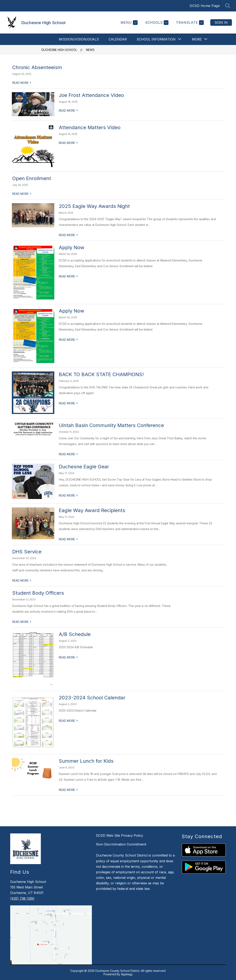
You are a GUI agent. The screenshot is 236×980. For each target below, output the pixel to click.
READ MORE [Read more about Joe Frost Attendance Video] (68, 110)
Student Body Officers (38, 593)
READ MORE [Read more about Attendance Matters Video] (68, 143)
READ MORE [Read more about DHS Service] (22, 580)
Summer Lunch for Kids (86, 761)
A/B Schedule (75, 634)
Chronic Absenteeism (37, 67)
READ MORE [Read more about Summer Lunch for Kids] (68, 790)
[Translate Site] (189, 23)
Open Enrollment (32, 178)
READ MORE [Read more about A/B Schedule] (68, 657)
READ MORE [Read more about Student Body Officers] (22, 622)
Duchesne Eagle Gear (84, 467)
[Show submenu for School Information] (156, 39)
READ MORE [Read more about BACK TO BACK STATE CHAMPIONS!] (68, 403)
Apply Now (72, 247)
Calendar (118, 39)
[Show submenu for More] (197, 39)
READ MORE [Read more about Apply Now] (68, 276)
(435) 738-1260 (22, 898)
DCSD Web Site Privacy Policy (120, 835)
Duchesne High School (59, 50)
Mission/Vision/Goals (79, 39)
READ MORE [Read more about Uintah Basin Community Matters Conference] (68, 454)
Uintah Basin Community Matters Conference (111, 425)
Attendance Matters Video (90, 127)
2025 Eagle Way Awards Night (94, 206)
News (90, 50)
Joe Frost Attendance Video (91, 95)
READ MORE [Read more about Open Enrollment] (22, 194)
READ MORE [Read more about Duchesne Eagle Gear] (68, 495)
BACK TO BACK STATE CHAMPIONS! (101, 374)
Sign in (221, 22)
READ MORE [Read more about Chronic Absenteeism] (22, 83)
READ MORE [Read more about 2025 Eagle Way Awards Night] (68, 235)
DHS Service (27, 552)
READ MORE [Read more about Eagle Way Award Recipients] (68, 539)
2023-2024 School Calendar (92, 698)
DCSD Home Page (205, 6)
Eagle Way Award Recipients (92, 510)
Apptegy (127, 974)
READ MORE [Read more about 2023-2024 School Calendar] (68, 721)
